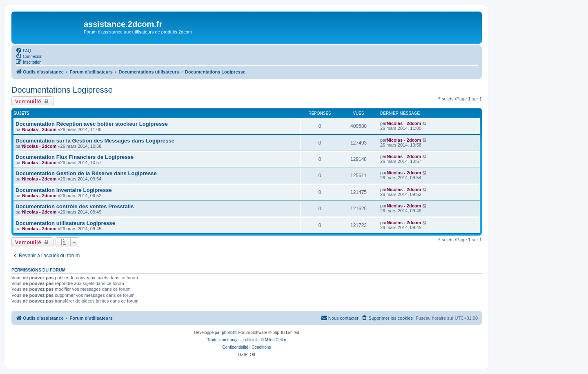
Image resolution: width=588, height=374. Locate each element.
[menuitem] (23, 50)
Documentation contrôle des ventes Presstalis (75, 206)
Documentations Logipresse (62, 90)
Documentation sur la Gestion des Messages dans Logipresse (95, 141)
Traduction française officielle (233, 340)
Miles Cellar (276, 340)
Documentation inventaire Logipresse (64, 190)
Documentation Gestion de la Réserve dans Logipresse (86, 173)
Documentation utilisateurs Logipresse (65, 223)
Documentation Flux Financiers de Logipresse (75, 157)
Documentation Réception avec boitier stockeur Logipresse (92, 124)
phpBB (228, 333)
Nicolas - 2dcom (39, 129)
